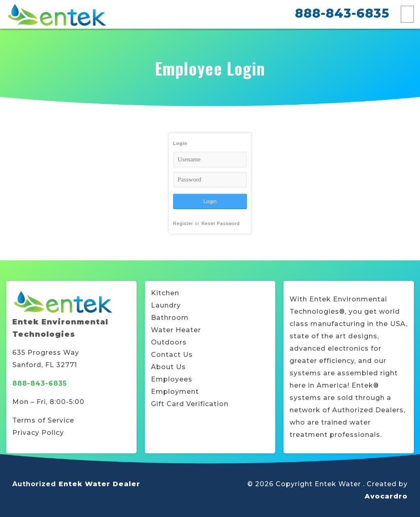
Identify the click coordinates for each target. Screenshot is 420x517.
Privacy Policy (38, 433)
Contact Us (172, 355)
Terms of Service (43, 420)
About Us (168, 367)
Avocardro (386, 496)
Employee (170, 379)
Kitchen (165, 293)
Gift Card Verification (190, 404)
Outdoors (169, 342)
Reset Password (221, 223)
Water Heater (176, 330)
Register (183, 223)
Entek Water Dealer (99, 484)
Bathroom (170, 318)
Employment (175, 392)
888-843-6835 (342, 13)
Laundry (166, 305)
